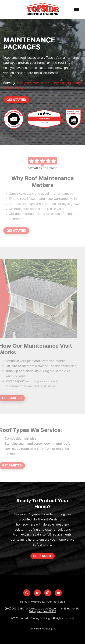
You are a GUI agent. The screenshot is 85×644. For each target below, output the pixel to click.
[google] (27, 593)
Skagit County (70, 83)
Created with (43, 629)
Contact (52, 602)
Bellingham (24, 83)
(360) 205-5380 (14, 609)
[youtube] (58, 593)
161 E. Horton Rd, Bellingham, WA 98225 (55, 610)
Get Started (16, 100)
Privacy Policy (37, 602)
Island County (13, 88)
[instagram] (48, 593)
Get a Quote (43, 556)
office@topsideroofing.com (42, 609)
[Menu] (76, 9)
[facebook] (37, 593)
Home (24, 602)
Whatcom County (46, 83)
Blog (62, 602)
